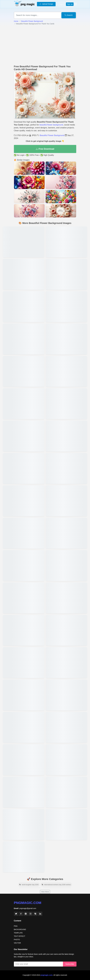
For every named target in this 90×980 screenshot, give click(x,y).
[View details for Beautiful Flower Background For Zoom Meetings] (24, 727)
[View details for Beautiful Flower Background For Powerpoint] (67, 371)
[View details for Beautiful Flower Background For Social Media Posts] (24, 242)
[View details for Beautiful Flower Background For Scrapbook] (24, 404)
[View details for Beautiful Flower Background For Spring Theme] (24, 695)
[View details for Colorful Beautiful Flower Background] (67, 468)
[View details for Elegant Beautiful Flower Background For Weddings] (67, 274)
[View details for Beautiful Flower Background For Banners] (24, 760)
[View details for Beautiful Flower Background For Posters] (67, 404)
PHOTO (17, 940)
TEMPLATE (18, 933)
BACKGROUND (20, 929)
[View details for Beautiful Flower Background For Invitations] (67, 598)
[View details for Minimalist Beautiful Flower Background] (67, 436)
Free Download (45, 149)
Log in (61, 4)
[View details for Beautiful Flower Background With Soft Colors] (24, 857)
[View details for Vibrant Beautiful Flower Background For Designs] (24, 307)
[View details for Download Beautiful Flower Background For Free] (24, 339)
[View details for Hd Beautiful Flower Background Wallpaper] (67, 792)
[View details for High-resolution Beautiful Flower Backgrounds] (67, 727)
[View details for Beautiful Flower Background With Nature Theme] (24, 566)
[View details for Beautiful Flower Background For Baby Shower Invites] (24, 371)
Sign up (70, 4)
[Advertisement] (45, 45)
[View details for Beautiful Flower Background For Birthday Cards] (24, 468)
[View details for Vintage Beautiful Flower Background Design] (24, 663)
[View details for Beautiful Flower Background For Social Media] (67, 501)
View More (45, 892)
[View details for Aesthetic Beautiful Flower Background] (67, 533)
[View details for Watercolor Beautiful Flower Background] (24, 436)
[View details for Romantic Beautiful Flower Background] (24, 825)
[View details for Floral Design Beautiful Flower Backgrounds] (67, 630)
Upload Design (46, 4)
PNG (16, 926)
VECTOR (17, 943)
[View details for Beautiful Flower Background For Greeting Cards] (67, 566)
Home (16, 21)
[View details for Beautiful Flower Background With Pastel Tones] (24, 630)
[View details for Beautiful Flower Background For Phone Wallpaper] (67, 695)
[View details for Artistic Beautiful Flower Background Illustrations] (24, 533)
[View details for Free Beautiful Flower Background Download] (67, 825)
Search (69, 15)
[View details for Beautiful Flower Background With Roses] (67, 339)
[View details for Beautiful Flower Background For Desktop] (67, 760)
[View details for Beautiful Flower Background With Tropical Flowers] (24, 274)
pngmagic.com (28, 903)
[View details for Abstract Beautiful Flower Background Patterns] (24, 598)
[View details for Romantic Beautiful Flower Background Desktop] (24, 792)
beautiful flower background (51, 125)
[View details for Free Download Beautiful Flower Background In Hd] (67, 663)
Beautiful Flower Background (32, 21)
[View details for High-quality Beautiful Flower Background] (24, 501)
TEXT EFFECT (20, 936)
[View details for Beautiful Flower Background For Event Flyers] (67, 242)
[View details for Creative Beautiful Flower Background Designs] (67, 307)
